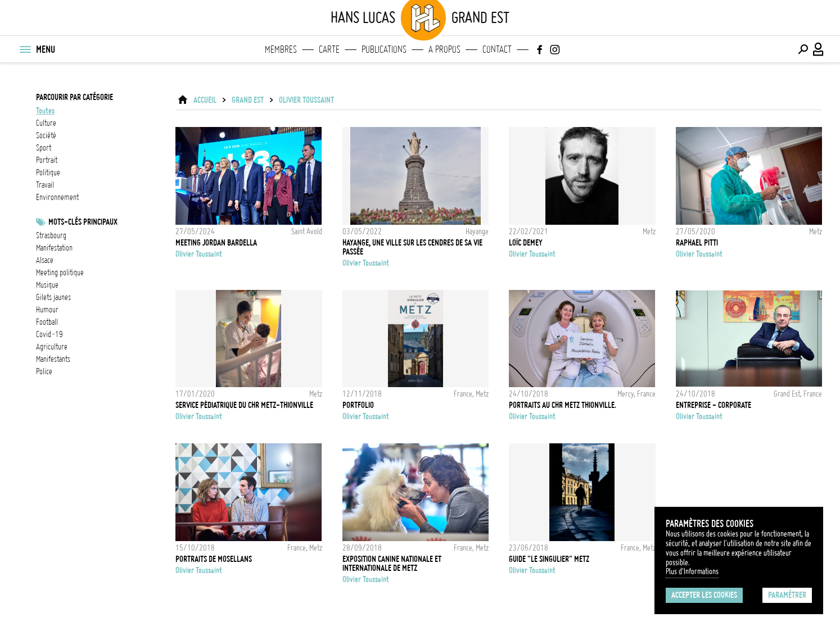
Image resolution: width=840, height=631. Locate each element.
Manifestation (54, 248)
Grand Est (248, 100)
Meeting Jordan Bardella (216, 243)
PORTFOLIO (358, 405)
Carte (329, 49)
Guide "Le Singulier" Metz (549, 559)
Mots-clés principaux (83, 222)
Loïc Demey (526, 243)
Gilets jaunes (53, 297)
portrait (47, 160)
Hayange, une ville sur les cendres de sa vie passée (412, 247)
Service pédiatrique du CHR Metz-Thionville (244, 405)
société (46, 135)
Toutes (45, 111)
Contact (497, 49)
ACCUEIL (205, 100)
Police (44, 371)
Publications (384, 49)
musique (47, 285)
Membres (281, 49)
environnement (57, 197)
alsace (45, 260)
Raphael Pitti (697, 243)
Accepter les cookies (704, 595)
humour (47, 310)
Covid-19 (49, 334)
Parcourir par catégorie (74, 97)
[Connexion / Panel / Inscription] (819, 49)
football (47, 322)
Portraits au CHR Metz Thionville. (563, 405)
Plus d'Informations (692, 571)
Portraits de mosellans (214, 559)
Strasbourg (51, 235)
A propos (444, 49)
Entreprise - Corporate (713, 405)
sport (44, 148)
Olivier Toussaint (306, 100)
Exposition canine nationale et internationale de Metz (392, 564)
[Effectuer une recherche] (803, 49)
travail (45, 185)
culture (46, 123)
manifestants (53, 359)
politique (48, 172)
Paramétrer (787, 595)
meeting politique (60, 273)
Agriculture (52, 347)
